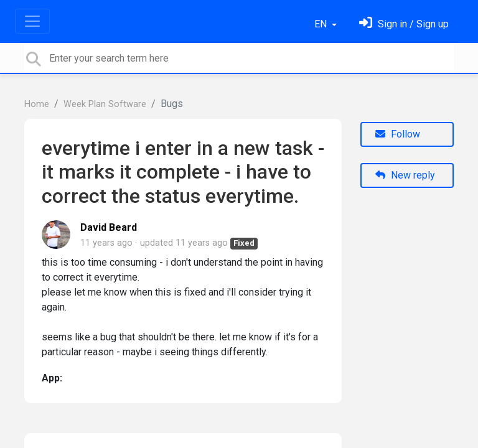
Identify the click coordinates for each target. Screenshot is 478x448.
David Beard (109, 227)
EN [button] (322, 24)
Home (37, 104)
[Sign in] (404, 24)
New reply (405, 175)
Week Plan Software (105, 104)
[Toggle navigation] (32, 21)
